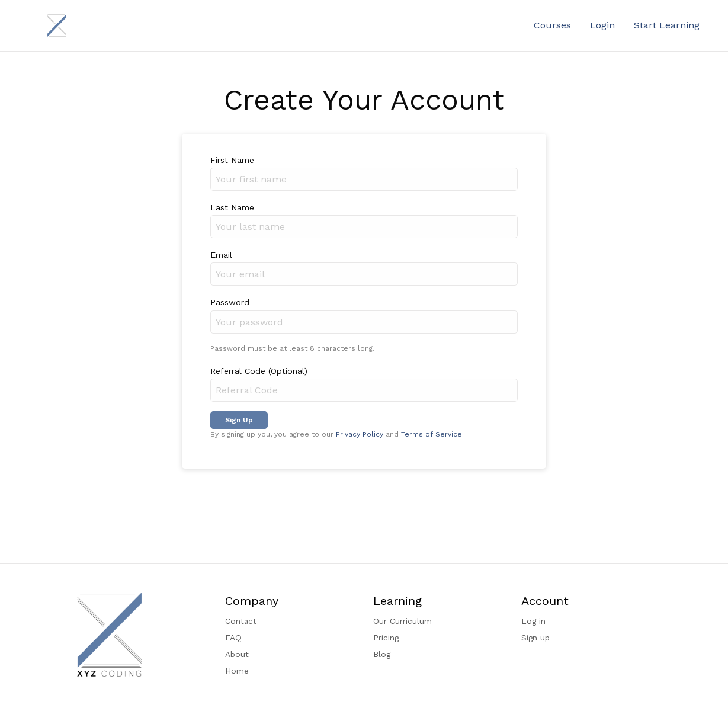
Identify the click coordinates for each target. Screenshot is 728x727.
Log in (533, 621)
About (237, 654)
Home (237, 671)
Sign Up (239, 420)
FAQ (233, 638)
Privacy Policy (360, 434)
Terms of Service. (432, 434)
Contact (241, 621)
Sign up (535, 638)
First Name (232, 160)
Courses (552, 25)
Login (602, 25)
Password (230, 302)
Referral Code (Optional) (259, 371)
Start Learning (667, 25)
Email (221, 255)
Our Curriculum (403, 621)
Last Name (232, 207)
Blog (382, 654)
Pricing (386, 638)
